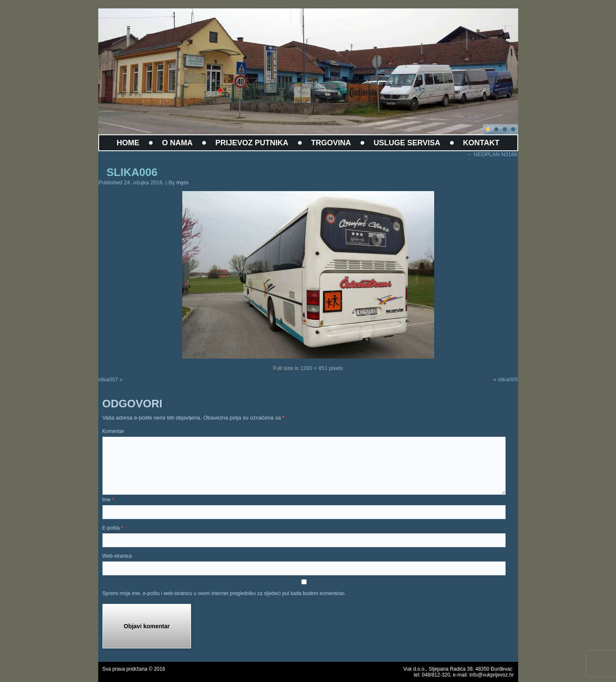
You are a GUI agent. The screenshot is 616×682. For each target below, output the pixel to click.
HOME (128, 143)
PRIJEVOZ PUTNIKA (252, 143)
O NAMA (177, 143)
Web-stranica (117, 556)
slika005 (508, 379)
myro (182, 182)
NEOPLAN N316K (492, 154)
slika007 (108, 379)
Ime (108, 500)
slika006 (132, 172)
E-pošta (113, 528)
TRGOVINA (331, 143)
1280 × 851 (314, 368)
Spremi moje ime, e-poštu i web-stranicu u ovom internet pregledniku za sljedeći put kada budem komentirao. (224, 593)
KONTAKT (481, 143)
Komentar (113, 431)
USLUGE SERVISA (407, 143)
